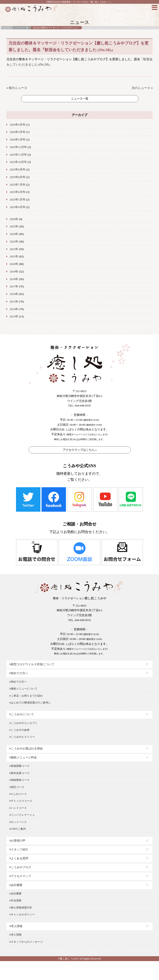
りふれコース (18, 794)
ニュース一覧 (22, 28)
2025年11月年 (18, 155)
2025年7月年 (18, 185)
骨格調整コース (19, 766)
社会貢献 (15, 900)
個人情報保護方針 (21, 908)
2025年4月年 (18, 207)
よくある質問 (19, 858)
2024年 (14, 234)
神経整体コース (19, 780)
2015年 (14, 302)
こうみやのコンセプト (23, 723)
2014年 (14, 309)
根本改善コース (19, 773)
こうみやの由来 (19, 730)
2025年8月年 (18, 177)
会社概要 (16, 885)
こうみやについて (22, 714)
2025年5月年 (18, 200)
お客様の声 (17, 841)
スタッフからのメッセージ (26, 942)
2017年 (14, 287)
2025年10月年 (18, 162)
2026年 (14, 219)
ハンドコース (18, 808)
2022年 (14, 249)
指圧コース (17, 787)
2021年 (14, 257)
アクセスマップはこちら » (80, 450)
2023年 (14, 242)
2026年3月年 (18, 132)
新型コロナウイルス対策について (32, 664)
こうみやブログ (20, 867)
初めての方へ (19, 673)
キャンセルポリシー (22, 914)
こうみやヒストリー (22, 737)
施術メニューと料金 (23, 758)
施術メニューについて (23, 689)
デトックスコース (21, 801)
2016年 (14, 294)
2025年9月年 (18, 170)
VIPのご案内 (18, 829)
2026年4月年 (18, 125)
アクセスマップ (20, 876)
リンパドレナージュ (22, 815)
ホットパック (18, 822)
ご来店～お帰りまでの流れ (26, 696)
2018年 (14, 279)
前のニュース (18, 88)
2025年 (14, 226)
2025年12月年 (18, 147)
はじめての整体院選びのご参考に (30, 703)
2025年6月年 (18, 192)
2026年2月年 (18, 140)
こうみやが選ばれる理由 (26, 749)
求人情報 (16, 926)
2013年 (14, 317)
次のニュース (141, 88)
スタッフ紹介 (19, 850)
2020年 (14, 264)
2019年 (14, 272)
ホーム (7, 28)
